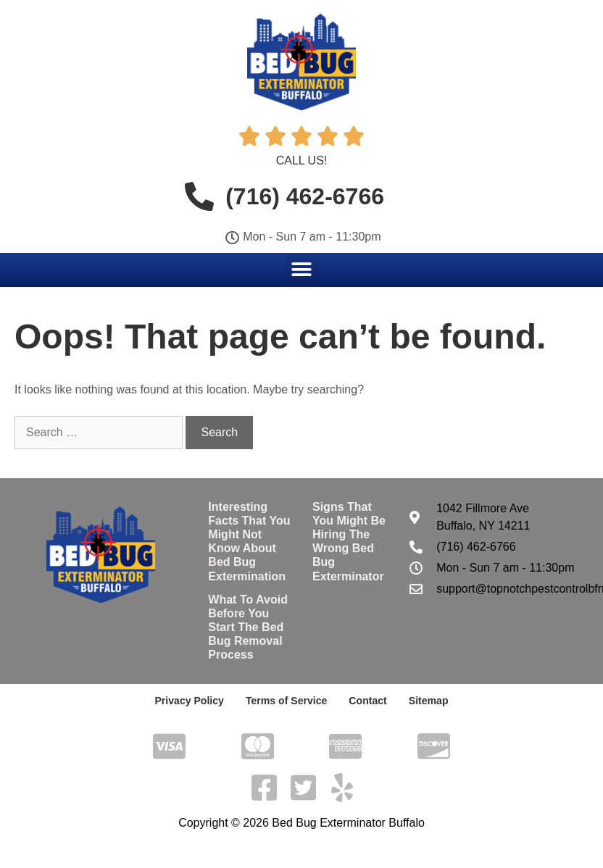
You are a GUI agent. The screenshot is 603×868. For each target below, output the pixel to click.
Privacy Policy (190, 701)
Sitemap (428, 701)
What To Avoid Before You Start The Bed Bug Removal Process (248, 627)
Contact (367, 701)
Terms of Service (286, 701)
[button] (302, 269)
